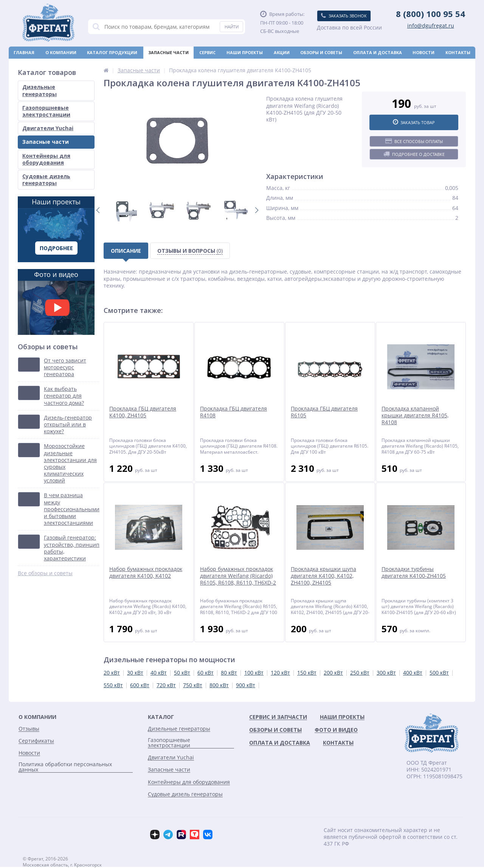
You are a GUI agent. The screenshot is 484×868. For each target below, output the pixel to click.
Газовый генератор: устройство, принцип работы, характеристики (72, 548)
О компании (61, 52)
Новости (423, 52)
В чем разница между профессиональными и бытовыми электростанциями (72, 509)
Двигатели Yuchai (48, 128)
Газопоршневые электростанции (46, 111)
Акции (282, 52)
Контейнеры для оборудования (46, 159)
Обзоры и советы (321, 52)
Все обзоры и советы (45, 573)
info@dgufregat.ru (431, 26)
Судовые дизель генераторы (46, 180)
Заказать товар (414, 122)
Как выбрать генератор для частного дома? (64, 396)
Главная (24, 52)
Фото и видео (56, 302)
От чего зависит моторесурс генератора (65, 367)
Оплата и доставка (378, 52)
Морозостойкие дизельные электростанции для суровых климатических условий (70, 463)
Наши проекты (245, 52)
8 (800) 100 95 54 (430, 14)
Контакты (458, 52)
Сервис (207, 52)
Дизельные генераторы (40, 90)
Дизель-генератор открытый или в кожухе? (68, 425)
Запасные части (168, 52)
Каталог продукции (112, 52)
